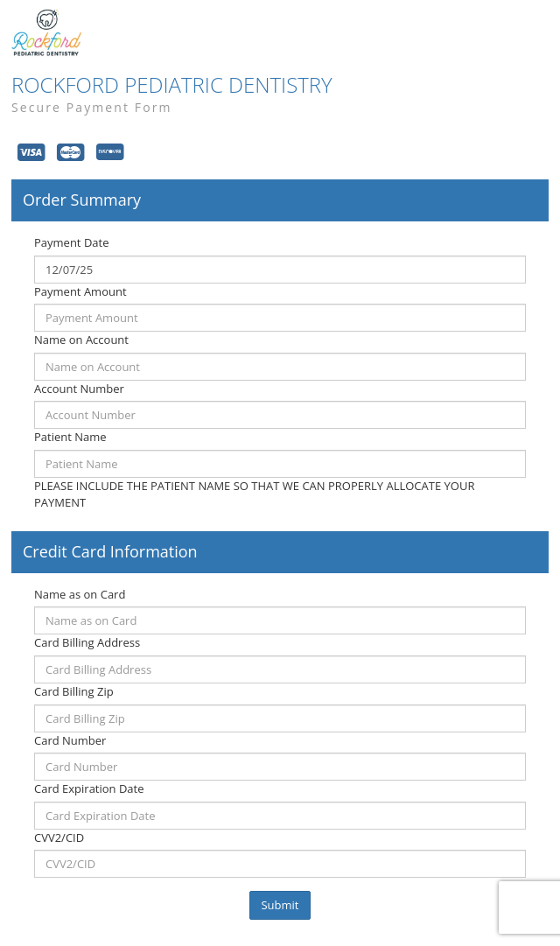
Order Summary (82, 200)
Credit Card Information (110, 552)
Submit (280, 905)
